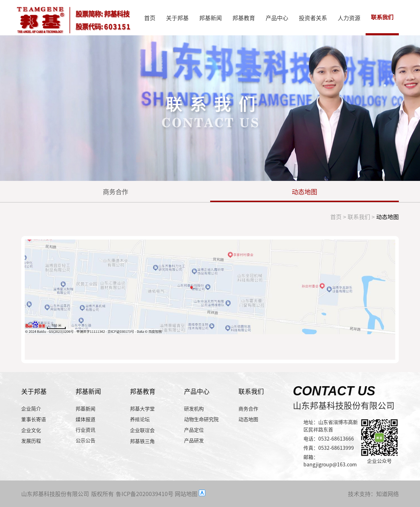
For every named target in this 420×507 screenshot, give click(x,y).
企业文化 (31, 430)
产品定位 (194, 430)
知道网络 (388, 494)
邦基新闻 (211, 18)
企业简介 (31, 408)
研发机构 (194, 408)
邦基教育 (244, 18)
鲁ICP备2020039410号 (145, 494)
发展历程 (31, 441)
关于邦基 (177, 18)
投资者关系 (313, 18)
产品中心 (277, 18)
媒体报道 (85, 419)
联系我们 (382, 17)
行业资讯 (85, 430)
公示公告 (85, 440)
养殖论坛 (140, 419)
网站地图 (186, 494)
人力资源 (349, 18)
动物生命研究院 (201, 419)
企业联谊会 (142, 430)
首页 (150, 18)
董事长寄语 (34, 419)
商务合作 (116, 191)
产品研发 (194, 440)
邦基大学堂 (142, 408)
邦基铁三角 (142, 441)
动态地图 (304, 191)
